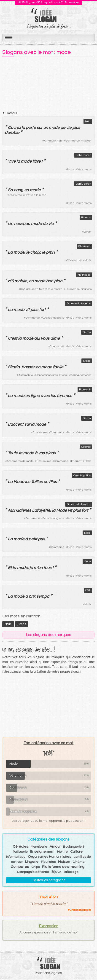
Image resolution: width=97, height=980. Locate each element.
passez (28, 367)
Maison (87, 141)
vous (45, 338)
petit (33, 539)
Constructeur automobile (76, 375)
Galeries (23, 510)
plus (76, 128)
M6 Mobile (84, 275)
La (10, 252)
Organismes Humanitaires (50, 857)
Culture (76, 852)
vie (69, 128)
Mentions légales (49, 973)
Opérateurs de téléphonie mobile (41, 289)
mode (54, 128)
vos (41, 453)
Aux (11, 510)
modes (22, 624)
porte (31, 128)
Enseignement (42, 852)
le (28, 252)
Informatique (16, 857)
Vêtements (84, 169)
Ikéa (88, 121)
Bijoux (56, 872)
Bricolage (71, 872)
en (31, 281)
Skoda (87, 361)
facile (58, 367)
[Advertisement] (48, 85)
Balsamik (85, 390)
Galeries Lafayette (79, 304)
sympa (43, 596)
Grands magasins (54, 318)
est (14, 338)
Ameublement (53, 141)
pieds (51, 453)
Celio (87, 562)
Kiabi (87, 533)
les (53, 396)
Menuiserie (39, 847)
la (23, 128)
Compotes (20, 867)
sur (39, 128)
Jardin (88, 232)
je (31, 568)
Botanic (86, 218)
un (46, 128)
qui (37, 338)
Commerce (73, 141)
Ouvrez (14, 128)
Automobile (26, 375)
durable (12, 133)
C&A (88, 590)
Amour (55, 847)
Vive (12, 161)
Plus (53, 482)
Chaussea (84, 246)
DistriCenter (83, 155)
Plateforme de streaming (63, 867)
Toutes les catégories (49, 880)
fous (47, 568)
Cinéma (78, 862)
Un (10, 224)
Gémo (87, 332)
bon (50, 281)
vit (27, 310)
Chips (35, 867)
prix (49, 252)
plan (58, 281)
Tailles (37, 482)
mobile (21, 281)
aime (55, 338)
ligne (35, 396)
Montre (62, 852)
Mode (71, 169)
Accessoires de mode (20, 461)
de (63, 128)
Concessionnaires (47, 375)
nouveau (22, 224)
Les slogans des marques (48, 635)
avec (45, 396)
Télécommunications (78, 289)
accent (17, 424)
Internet (76, 461)
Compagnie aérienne (33, 872)
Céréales (20, 847)
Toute (13, 453)
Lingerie (32, 862)
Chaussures (74, 260)
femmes (64, 396)
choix (35, 252)
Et (10, 568)
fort (42, 310)
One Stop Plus (82, 476)
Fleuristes (48, 862)
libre (36, 161)
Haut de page (88, 966)
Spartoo (86, 447)
